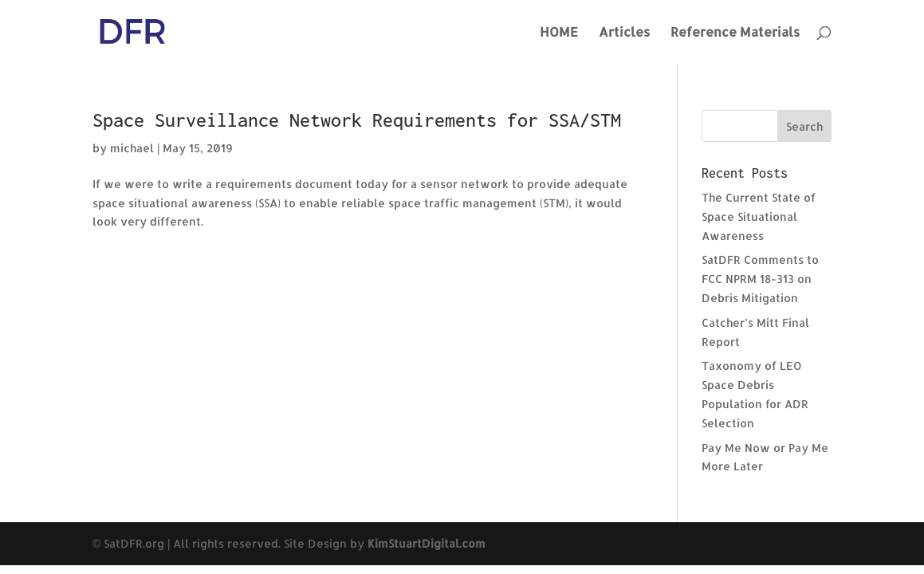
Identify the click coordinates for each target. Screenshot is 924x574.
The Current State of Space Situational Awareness (759, 216)
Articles (624, 33)
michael (132, 148)
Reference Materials (735, 33)
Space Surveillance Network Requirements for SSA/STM (357, 120)
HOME (559, 33)
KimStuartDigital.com (427, 543)
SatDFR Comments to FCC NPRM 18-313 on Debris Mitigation (760, 279)
